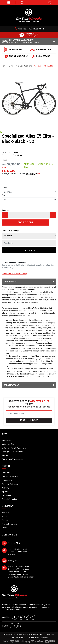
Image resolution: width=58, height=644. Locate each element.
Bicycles (5, 455)
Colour (4, 187)
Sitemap (44, 638)
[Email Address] (29, 413)
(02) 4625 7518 (14, 543)
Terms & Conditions (18, 638)
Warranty (5, 488)
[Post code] (29, 243)
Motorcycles (7, 440)
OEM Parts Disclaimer (10, 477)
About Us (5, 513)
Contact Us (6, 473)
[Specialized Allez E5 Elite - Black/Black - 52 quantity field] (29, 215)
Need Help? (31, 29)
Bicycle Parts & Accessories (12, 459)
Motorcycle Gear (8, 444)
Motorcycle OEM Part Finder (13, 452)
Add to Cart (25, 223)
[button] (9, 3)
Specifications (29, 385)
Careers (5, 520)
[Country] (29, 236)
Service (5, 528)
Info (39, 174)
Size (4, 195)
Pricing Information (9, 499)
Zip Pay (5, 492)
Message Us (13, 561)
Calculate (29, 250)
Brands (5, 516)
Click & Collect (7, 495)
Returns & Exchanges (10, 484)
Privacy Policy (33, 638)
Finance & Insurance (10, 524)
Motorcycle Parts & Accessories (14, 448)
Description (29, 282)
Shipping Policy (8, 480)
